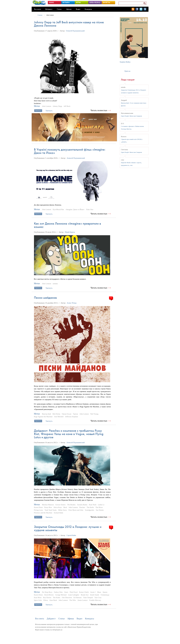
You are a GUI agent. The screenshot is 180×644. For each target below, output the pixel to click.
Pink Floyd (74, 592)
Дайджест (49, 9)
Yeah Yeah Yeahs (51, 510)
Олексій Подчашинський (75, 31)
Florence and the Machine (43, 513)
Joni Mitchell (59, 417)
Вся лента (38, 9)
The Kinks (57, 598)
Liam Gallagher (74, 595)
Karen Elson (38, 507)
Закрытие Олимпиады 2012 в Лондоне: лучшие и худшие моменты (68, 528)
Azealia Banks (82, 505)
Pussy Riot (48, 507)
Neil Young (94, 414)
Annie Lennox (82, 600)
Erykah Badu (58, 513)
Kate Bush (53, 600)
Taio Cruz (98, 598)
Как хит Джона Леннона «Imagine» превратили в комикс (67, 225)
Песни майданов (45, 298)
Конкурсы (88, 9)
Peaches (82, 507)
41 (111, 527)
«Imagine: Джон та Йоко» (75, 209)
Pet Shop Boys (47, 592)
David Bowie (49, 595)
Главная (40, 15)
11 (111, 298)
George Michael (61, 595)
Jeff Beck (67, 106)
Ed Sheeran (78, 598)
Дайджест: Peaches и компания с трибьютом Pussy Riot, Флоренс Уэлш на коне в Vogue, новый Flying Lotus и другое (69, 434)
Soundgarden (89, 510)
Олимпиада (105, 595)
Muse (99, 592)
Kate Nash (93, 505)
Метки (37, 106)
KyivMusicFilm (58, 209)
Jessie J (93, 592)
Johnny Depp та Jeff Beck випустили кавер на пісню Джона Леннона (69, 24)
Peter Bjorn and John (76, 510)
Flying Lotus (38, 510)
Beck (65, 507)
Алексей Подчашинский (76, 158)
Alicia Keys (58, 507)
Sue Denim (100, 510)
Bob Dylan (56, 414)
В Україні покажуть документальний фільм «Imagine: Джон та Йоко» (70, 151)
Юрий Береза (70, 232)
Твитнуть (49, 111)
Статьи (59, 9)
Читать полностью (99, 110)
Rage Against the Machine (43, 417)
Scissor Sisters (60, 505)
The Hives (99, 507)
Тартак (75, 414)
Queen (105, 592)
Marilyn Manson (48, 505)
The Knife (90, 507)
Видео (78, 9)
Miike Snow (63, 510)
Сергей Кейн (71, 535)
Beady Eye (85, 595)
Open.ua (127, 71)
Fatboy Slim (58, 592)
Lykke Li (101, 505)
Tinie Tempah (88, 598)
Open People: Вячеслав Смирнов (131, 116)
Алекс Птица (72, 303)
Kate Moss (38, 598)
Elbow (46, 600)
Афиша (69, 9)
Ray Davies (47, 598)
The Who (73, 600)
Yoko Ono (90, 209)
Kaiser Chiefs (84, 592)
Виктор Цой (46, 414)
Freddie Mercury (95, 600)
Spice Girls (38, 600)
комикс (55, 284)
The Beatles (71, 505)
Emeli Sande (95, 595)
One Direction (67, 598)
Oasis (66, 592)
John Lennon (50, 15)
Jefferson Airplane (71, 417)
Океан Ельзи (67, 414)
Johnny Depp (57, 106)
